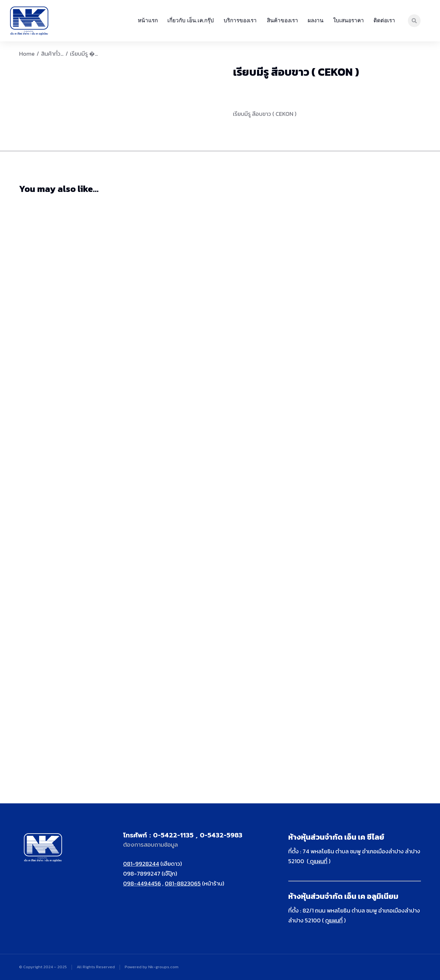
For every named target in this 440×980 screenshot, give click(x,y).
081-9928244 (141, 864)
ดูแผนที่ (318, 861)
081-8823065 (183, 883)
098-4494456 (142, 883)
